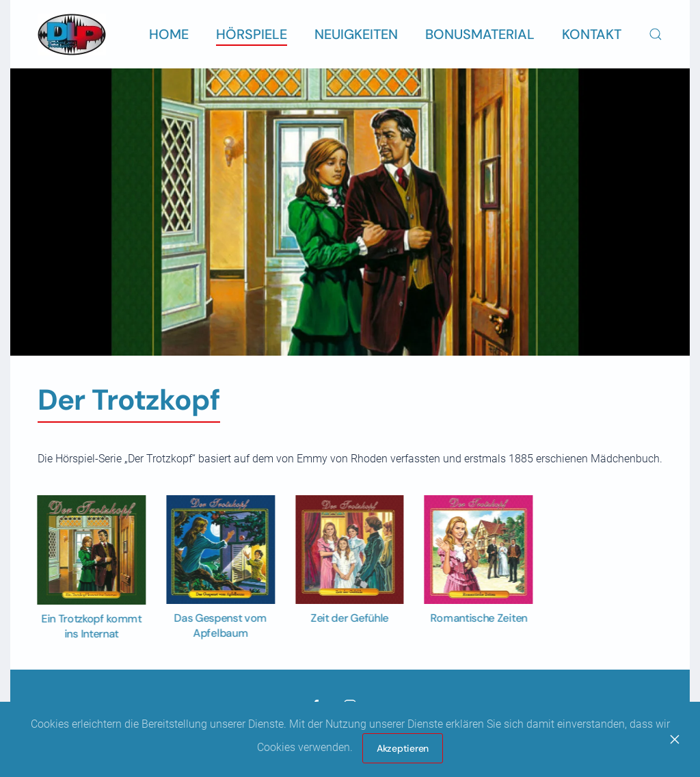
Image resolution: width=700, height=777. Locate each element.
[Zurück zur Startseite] (72, 34)
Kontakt (592, 34)
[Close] (675, 739)
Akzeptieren (403, 748)
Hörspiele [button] (252, 34)
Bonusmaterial (480, 34)
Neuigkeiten (356, 34)
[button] (656, 34)
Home (169, 34)
